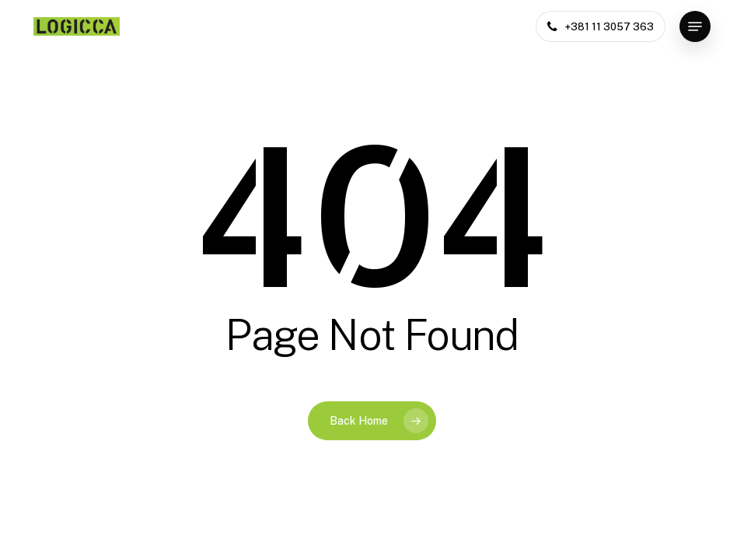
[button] (695, 26)
